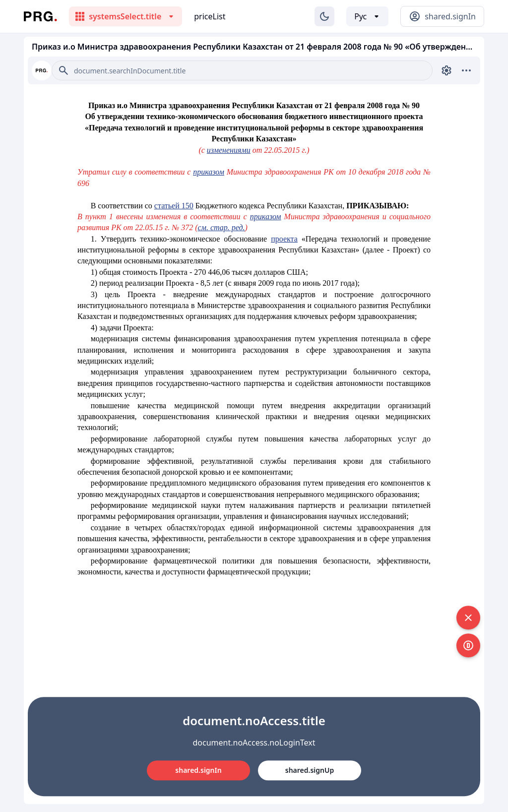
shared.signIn (198, 770)
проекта (284, 239)
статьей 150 (174, 206)
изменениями (229, 150)
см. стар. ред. (222, 227)
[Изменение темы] (324, 16)
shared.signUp (310, 770)
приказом (209, 172)
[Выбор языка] (367, 16)
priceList (210, 16)
